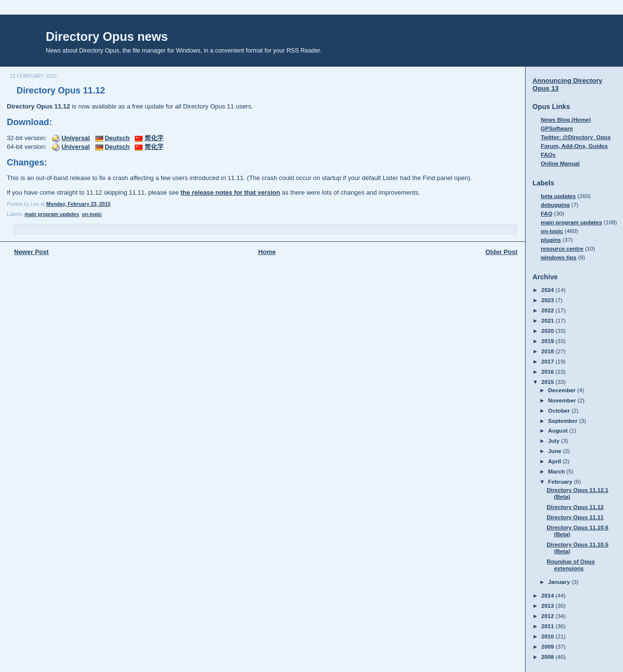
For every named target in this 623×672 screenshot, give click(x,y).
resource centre (562, 248)
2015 (548, 382)
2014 (548, 595)
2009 (548, 646)
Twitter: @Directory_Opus (576, 137)
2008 (548, 657)
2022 (548, 310)
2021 (548, 320)
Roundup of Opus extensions (571, 565)
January (560, 582)
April (555, 461)
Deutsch (117, 138)
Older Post (501, 252)
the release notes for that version (230, 192)
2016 (548, 372)
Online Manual (560, 163)
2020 (548, 331)
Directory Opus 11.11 (575, 517)
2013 (548, 606)
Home (267, 252)
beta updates (558, 196)
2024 (548, 290)
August (559, 430)
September (564, 421)
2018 (548, 351)
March (557, 471)
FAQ (547, 213)
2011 (548, 626)
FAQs (548, 154)
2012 (548, 616)
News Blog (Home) (566, 119)
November (563, 400)
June (556, 451)
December (563, 390)
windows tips (559, 257)
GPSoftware (557, 128)
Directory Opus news (107, 36)
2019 (548, 341)
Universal (76, 138)
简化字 (154, 138)
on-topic (92, 214)
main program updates (52, 214)
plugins (551, 240)
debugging (555, 205)
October (560, 410)
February (561, 481)
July (555, 441)
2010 (548, 636)
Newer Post (31, 252)
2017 (548, 361)
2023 (548, 300)
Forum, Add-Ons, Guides (574, 146)
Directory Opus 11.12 (61, 91)
